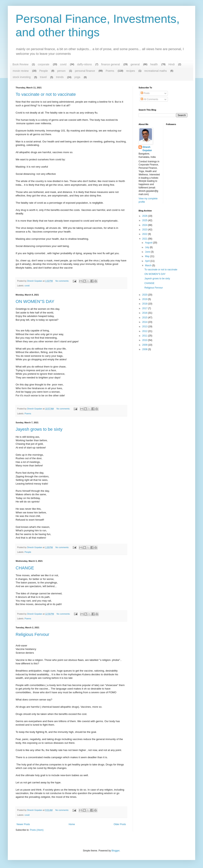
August (149, 243)
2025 (145, 220)
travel (43, 77)
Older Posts (120, 824)
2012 (145, 331)
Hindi (172, 64)
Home (72, 824)
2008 (145, 349)
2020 (145, 295)
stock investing (22, 77)
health (154, 64)
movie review (21, 71)
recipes (130, 71)
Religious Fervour (32, 634)
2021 (145, 239)
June (148, 252)
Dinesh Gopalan (147, 149)
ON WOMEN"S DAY (35, 301)
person (61, 71)
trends (60, 77)
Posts (145, 93)
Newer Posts (23, 824)
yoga (77, 77)
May (148, 256)
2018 (145, 304)
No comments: (63, 281)
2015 (145, 318)
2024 (145, 225)
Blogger (115, 851)
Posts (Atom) (37, 830)
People (44, 71)
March (149, 265)
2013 (145, 327)
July (147, 247)
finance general (110, 64)
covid (63, 64)
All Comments (149, 99)
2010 (145, 340)
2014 (145, 322)
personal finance (85, 71)
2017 (145, 308)
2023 (145, 230)
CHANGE (25, 568)
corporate (44, 64)
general (135, 64)
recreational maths (155, 71)
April (148, 261)
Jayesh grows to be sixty (39, 429)
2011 (145, 336)
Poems (110, 71)
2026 (145, 216)
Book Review (20, 64)
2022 (145, 234)
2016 (145, 313)
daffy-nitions (84, 64)
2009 (145, 345)
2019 (145, 299)
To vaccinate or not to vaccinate (46, 94)
